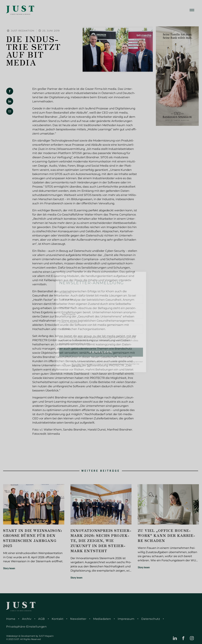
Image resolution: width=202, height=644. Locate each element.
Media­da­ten (102, 619)
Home (11, 619)
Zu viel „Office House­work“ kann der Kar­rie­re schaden (166, 535)
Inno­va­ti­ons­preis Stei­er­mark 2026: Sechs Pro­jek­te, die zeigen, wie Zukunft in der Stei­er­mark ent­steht (101, 540)
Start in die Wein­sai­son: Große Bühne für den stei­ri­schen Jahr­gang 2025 (33, 538)
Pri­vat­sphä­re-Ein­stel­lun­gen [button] (26, 627)
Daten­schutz (151, 619)
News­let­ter (78, 619)
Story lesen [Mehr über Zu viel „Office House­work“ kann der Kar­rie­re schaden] (144, 567)
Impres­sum (126, 619)
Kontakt (58, 619)
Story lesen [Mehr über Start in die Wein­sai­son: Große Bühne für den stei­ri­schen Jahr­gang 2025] (9, 568)
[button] (10, 91)
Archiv (27, 619)
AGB (42, 619)
